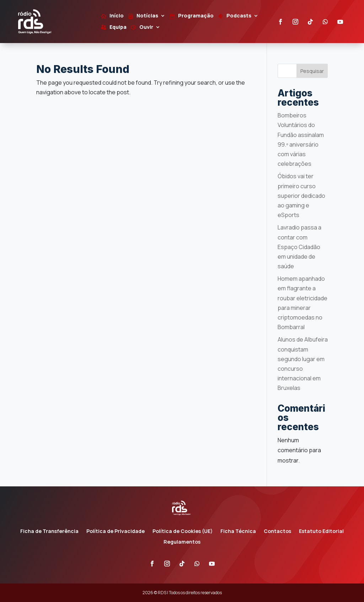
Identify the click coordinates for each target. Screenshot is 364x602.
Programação (196, 16)
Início (117, 16)
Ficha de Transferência (49, 532)
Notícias (147, 16)
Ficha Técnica (238, 532)
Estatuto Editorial (321, 532)
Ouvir (146, 27)
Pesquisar (312, 71)
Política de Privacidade (116, 532)
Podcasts (239, 16)
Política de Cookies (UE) (183, 532)
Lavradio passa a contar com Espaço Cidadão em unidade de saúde (299, 247)
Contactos (277, 532)
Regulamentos (182, 542)
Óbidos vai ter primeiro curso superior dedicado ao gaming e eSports (301, 196)
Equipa (118, 27)
